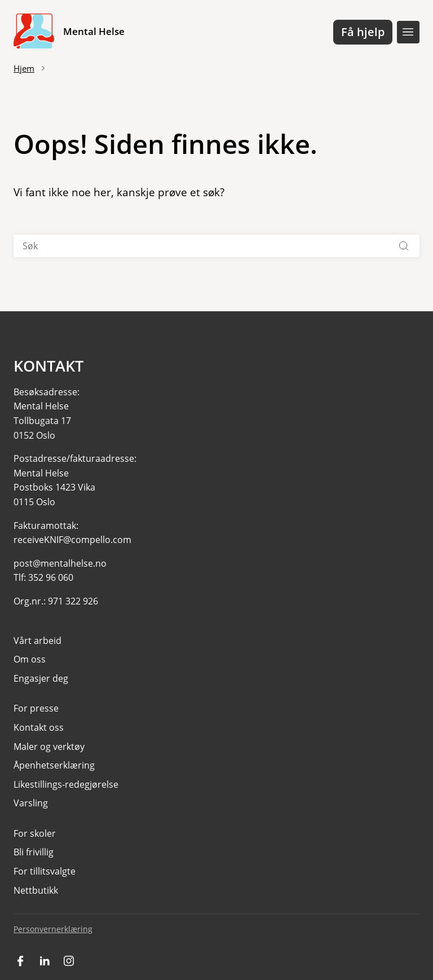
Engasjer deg (41, 678)
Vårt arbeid (37, 641)
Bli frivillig (34, 852)
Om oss (30, 659)
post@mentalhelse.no (60, 563)
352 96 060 (51, 577)
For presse (36, 708)
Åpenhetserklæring (54, 765)
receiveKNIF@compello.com (72, 540)
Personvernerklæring (53, 929)
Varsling (31, 803)
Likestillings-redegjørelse (66, 784)
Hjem (24, 68)
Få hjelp (363, 32)
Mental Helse (94, 31)
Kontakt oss (39, 727)
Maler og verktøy (49, 747)
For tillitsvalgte (45, 871)
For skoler (35, 833)
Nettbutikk (36, 890)
